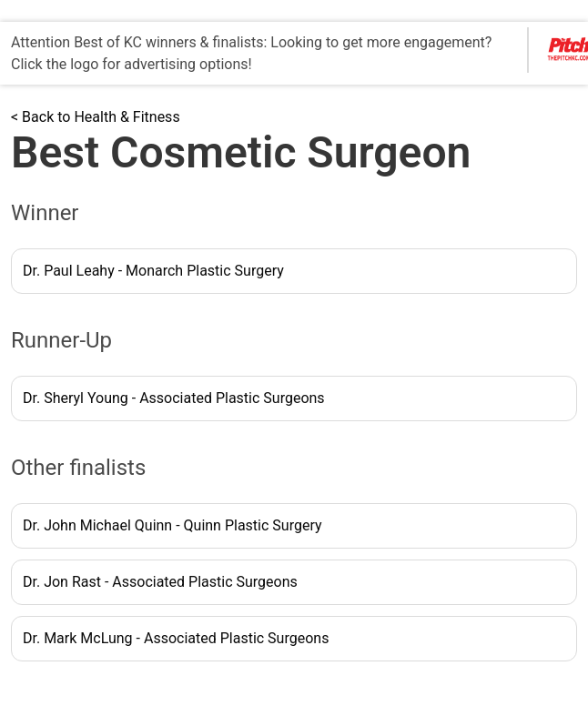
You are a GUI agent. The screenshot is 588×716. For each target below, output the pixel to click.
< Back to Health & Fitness (96, 117)
